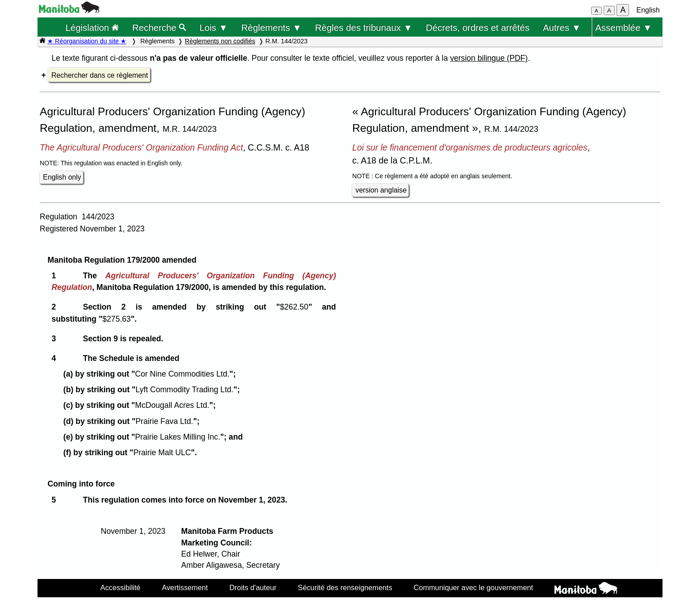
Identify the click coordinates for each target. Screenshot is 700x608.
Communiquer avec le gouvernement (473, 587)
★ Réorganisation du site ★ (87, 41)
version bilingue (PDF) (489, 58)
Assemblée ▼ (623, 27)
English (648, 10)
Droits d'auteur (253, 587)
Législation (92, 27)
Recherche (159, 27)
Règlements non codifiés (220, 41)
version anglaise (381, 190)
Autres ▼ (562, 27)
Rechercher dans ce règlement (100, 75)
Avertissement (185, 587)
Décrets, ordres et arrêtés (478, 27)
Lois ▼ (214, 27)
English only (62, 177)
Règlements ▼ (271, 27)
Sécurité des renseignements (345, 587)
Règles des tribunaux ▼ (364, 27)
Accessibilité (121, 587)
